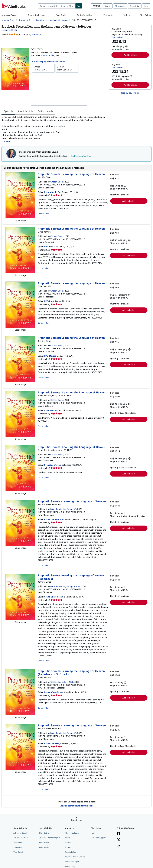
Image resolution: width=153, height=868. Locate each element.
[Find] (79, 6)
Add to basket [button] (130, 55)
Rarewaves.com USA (54, 519)
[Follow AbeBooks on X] (118, 840)
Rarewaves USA (52, 743)
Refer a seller (44, 847)
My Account (120, 6)
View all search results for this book (76, 806)
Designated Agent (72, 862)
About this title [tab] (25, 111)
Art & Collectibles (85, 15)
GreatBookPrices (52, 410)
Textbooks (108, 15)
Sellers (126, 15)
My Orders (17, 847)
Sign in (108, 6)
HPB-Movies (50, 356)
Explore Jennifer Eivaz (84, 156)
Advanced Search (9, 15)
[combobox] (57, 6)
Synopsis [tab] (8, 111)
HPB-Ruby (49, 301)
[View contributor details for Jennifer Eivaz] (9, 30)
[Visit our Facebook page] (118, 834)
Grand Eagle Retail (54, 597)
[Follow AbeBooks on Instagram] (118, 847)
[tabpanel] (54, 129)
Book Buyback (45, 842)
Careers (68, 842)
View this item (117, 37)
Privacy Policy (71, 852)
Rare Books (61, 15)
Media (68, 838)
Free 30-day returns (130, 93)
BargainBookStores (54, 692)
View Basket (18, 852)
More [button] (8, 141)
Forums (68, 847)
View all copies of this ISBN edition (49, 62)
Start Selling (146, 15)
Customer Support (98, 838)
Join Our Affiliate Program (50, 838)
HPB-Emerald (51, 247)
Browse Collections (37, 15)
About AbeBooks (72, 833)
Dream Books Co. (53, 192)
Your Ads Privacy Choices (75, 857)
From (43, 68)
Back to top (77, 820)
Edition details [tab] (45, 111)
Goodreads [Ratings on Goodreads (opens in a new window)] (37, 34)
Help (146, 6)
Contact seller (43, 214)
